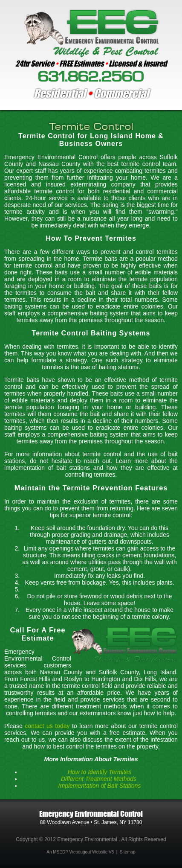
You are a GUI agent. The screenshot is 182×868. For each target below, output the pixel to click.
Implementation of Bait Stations (100, 786)
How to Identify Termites (100, 772)
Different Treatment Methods (100, 779)
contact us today (47, 726)
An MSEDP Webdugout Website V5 (80, 852)
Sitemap (128, 852)
